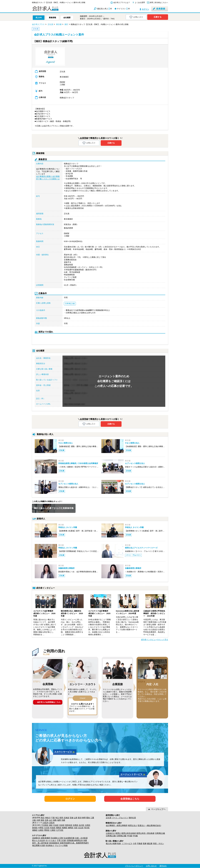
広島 (47, 820)
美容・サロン (158, 843)
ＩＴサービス (127, 843)
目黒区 (76, 825)
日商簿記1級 (160, 833)
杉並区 (53, 828)
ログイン (145, 9)
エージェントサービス (133, 775)
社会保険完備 (69, 838)
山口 (51, 820)
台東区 (41, 830)
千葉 (53, 818)
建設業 (150, 843)
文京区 (47, 828)
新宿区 (35, 828)
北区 (76, 828)
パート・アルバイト (120, 818)
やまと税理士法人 (66, 443)
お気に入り (136, 17)
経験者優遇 (45, 838)
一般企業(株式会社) (153, 825)
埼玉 (57, 818)
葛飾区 (35, 830)
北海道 (66, 818)
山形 (76, 818)
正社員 (109, 818)
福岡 (59, 820)
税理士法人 (133, 825)
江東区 (53, 830)
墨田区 (47, 830)
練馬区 (71, 828)
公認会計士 (110, 833)
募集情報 (52, 18)
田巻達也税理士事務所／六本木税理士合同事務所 (78, 463)
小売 (135, 843)
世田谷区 (69, 825)
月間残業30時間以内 (75, 840)
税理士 (118, 833)
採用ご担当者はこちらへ (159, 2)
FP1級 (130, 836)
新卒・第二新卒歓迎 (40, 843)
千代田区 (45, 825)
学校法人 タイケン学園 (68, 527)
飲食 (119, 843)
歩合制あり (50, 845)
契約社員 (132, 818)
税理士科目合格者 (129, 833)
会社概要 (67, 18)
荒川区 (87, 828)
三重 (92, 818)
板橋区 (65, 828)
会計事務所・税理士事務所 (117, 825)
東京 (43, 818)
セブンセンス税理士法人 (135, 463)
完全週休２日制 (57, 838)
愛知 (88, 818)
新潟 (80, 818)
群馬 (61, 818)
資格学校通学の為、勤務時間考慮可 (74, 843)
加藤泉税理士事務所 (66, 568)
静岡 (84, 818)
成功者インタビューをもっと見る (155, 640)
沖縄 (63, 820)
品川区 (82, 825)
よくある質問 (140, 2)
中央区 (56, 825)
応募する (158, 17)
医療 (145, 843)
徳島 (55, 820)
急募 (85, 840)
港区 (51, 825)
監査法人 (141, 825)
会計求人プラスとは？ (122, 2)
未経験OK (36, 838)
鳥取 (42, 820)
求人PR (39, 18)
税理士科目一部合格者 (145, 833)
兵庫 (38, 820)
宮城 (71, 818)
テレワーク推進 (61, 845)
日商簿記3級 (121, 836)
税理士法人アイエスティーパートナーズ (141, 548)
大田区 (88, 825)
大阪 (34, 820)
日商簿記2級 (111, 836)
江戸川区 (60, 830)
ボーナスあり (51, 840)
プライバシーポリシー (134, 866)
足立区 (81, 828)
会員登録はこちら (130, 799)
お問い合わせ (151, 866)
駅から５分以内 (39, 840)
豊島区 (59, 828)
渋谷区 (62, 825)
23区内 (46, 823)
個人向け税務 (111, 843)
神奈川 (48, 818)
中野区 (41, 828)
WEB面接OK (54, 843)
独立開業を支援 (39, 845)
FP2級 (135, 836)
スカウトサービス (65, 752)
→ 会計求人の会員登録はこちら (48, 702)
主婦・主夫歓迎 (81, 838)
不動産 (140, 843)
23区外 (52, 823)
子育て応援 (61, 840)
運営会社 (163, 866)
